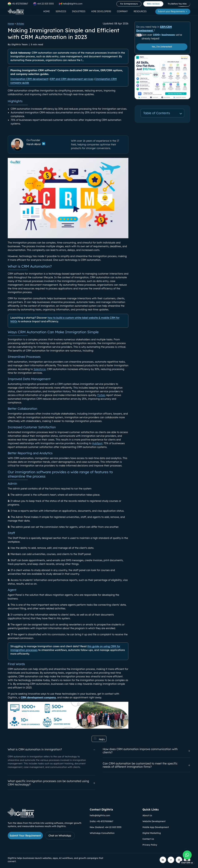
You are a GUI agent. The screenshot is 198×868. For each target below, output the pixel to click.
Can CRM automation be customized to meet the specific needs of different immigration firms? (146, 765)
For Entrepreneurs (129, 4)
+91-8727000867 (18, 4)
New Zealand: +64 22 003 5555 (106, 827)
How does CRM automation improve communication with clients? (146, 751)
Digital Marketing (152, 833)
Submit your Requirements (173, 11)
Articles (20, 24)
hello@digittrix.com (100, 815)
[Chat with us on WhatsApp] (187, 858)
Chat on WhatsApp (60, 836)
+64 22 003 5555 (43, 4)
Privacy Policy (150, 845)
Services (61, 11)
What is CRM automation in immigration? (52, 750)
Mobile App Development (156, 827)
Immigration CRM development (29, 79)
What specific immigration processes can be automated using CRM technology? (52, 783)
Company (122, 11)
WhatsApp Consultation (102, 833)
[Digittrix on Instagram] (179, 860)
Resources (140, 11)
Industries (79, 11)
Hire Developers (101, 11)
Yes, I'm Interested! (162, 47)
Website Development (154, 821)
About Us (147, 815)
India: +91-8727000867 (101, 821)
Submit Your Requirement (25, 836)
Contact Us (148, 839)
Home (47, 11)
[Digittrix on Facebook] (171, 860)
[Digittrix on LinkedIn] (163, 860)
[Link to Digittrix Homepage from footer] (21, 817)
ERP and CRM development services (72, 79)
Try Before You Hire (177, 4)
